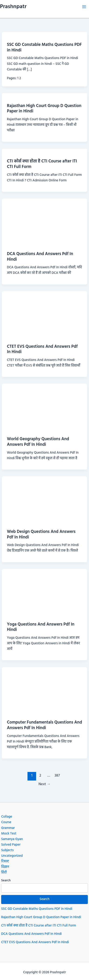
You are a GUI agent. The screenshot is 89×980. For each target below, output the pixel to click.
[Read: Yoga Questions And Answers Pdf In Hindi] (44, 593)
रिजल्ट (5, 861)
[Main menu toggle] (84, 7)
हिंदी (4, 873)
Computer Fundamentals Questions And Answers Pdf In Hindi (44, 725)
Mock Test (9, 834)
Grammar (8, 828)
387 (57, 776)
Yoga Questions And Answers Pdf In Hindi (41, 627)
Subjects (7, 850)
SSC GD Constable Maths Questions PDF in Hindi (44, 48)
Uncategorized (12, 856)
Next (44, 784)
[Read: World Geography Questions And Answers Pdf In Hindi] (44, 408)
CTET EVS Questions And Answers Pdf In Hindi (42, 349)
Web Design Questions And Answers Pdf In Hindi (41, 535)
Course (6, 822)
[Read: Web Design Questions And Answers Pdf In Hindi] (44, 500)
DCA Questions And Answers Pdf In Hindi (40, 257)
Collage (7, 817)
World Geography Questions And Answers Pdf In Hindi (38, 442)
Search (6, 880)
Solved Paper (11, 845)
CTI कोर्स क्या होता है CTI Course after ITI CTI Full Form (42, 164)
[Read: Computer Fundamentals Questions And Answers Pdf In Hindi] (44, 691)
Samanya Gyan (12, 839)
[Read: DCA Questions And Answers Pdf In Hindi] (44, 223)
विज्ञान (5, 867)
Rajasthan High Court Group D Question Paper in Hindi (44, 109)
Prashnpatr (13, 7)
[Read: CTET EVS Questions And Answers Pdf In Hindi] (44, 315)
